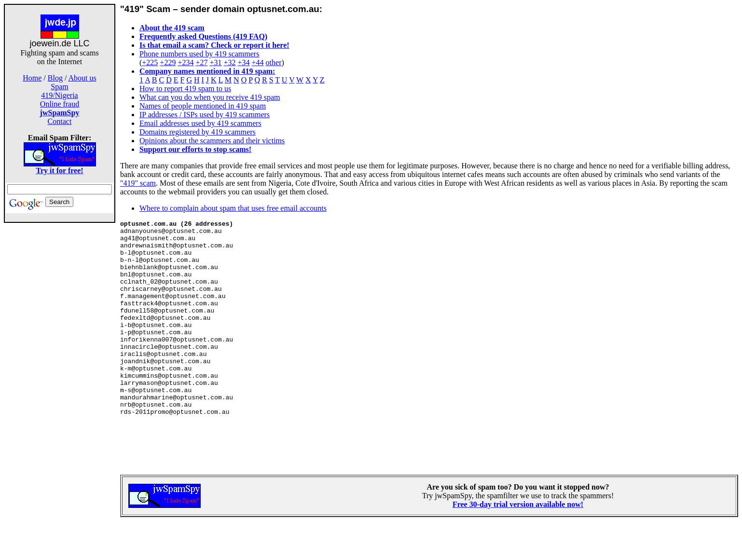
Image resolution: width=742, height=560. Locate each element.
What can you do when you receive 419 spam (210, 97)
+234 (185, 62)
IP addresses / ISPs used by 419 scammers (205, 115)
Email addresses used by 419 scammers (200, 123)
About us (82, 78)
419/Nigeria (59, 95)
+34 (244, 62)
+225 (150, 62)
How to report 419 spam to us (185, 89)
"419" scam (138, 183)
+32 (229, 62)
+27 (201, 62)
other (274, 62)
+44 (258, 62)
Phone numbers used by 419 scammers (199, 54)
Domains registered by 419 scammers (198, 132)
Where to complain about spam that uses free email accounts (233, 208)
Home (32, 78)
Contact (60, 121)
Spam (59, 87)
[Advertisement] (60, 375)
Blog (55, 78)
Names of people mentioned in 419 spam (203, 106)
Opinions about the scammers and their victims (212, 141)
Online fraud (60, 104)
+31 (215, 62)
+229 (168, 62)
